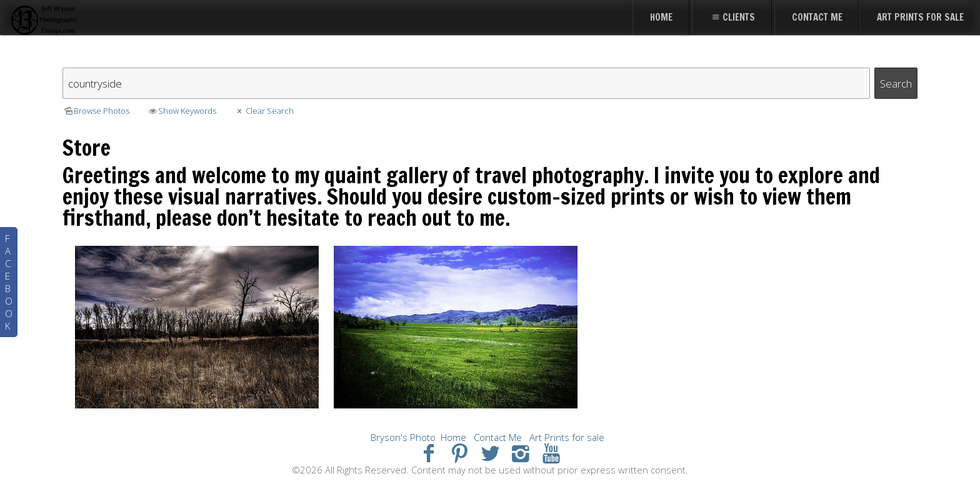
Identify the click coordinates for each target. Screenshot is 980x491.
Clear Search (263, 111)
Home (453, 437)
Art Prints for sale (567, 437)
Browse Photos (96, 111)
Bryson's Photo (403, 437)
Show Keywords (182, 111)
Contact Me (498, 437)
